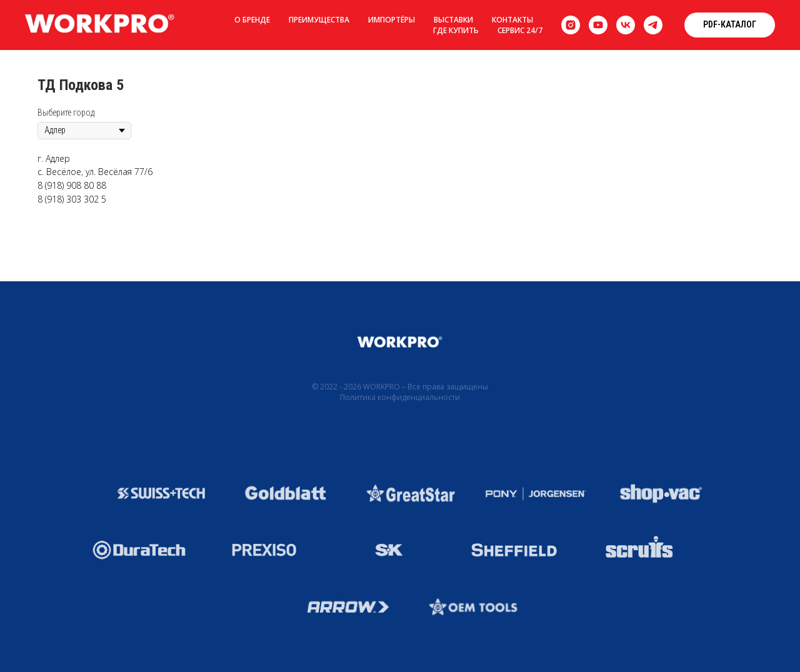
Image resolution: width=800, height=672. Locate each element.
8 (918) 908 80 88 (72, 185)
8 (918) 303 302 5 (72, 199)
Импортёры (392, 20)
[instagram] (571, 25)
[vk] (626, 25)
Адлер (58, 158)
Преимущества (319, 20)
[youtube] (598, 25)
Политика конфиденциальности (400, 397)
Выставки (453, 20)
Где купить (456, 30)
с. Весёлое (59, 172)
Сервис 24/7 (520, 30)
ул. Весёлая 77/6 (119, 172)
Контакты (512, 20)
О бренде (252, 20)
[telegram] (653, 25)
